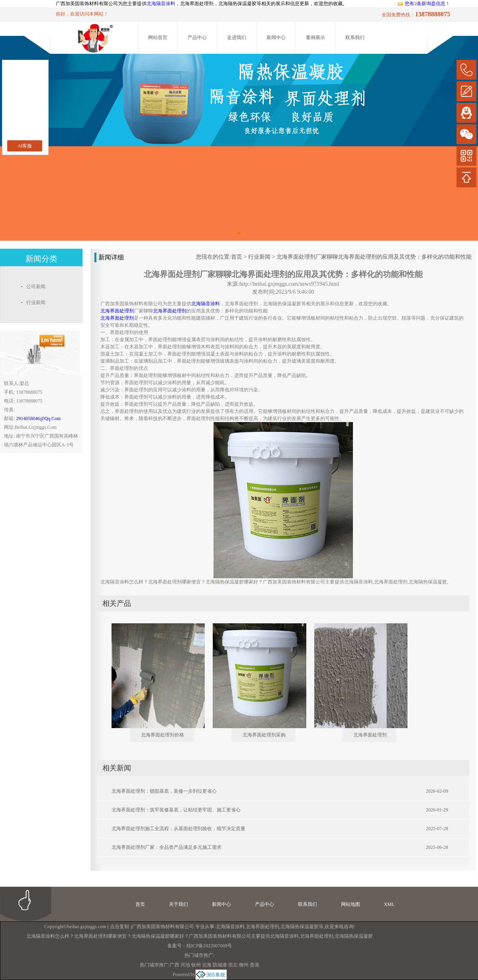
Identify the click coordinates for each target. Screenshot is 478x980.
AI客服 (25, 146)
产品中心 (197, 37)
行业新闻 (259, 257)
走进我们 (237, 37)
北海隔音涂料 (161, 4)
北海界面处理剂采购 (264, 735)
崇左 (233, 965)
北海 (207, 965)
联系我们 (355, 37)
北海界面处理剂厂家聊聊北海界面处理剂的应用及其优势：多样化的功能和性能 (374, 257)
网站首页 (158, 37)
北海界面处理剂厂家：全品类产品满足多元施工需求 (167, 847)
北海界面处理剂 (370, 735)
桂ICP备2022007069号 (209, 946)
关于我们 (178, 904)
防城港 (220, 965)
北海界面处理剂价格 (163, 735)
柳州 (244, 965)
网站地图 (351, 904)
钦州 (196, 965)
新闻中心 (276, 37)
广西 (174, 965)
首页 (237, 257)
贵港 (255, 965)
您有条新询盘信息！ (424, 4)
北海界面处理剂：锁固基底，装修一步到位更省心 (164, 791)
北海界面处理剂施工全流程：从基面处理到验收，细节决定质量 (178, 829)
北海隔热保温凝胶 (300, 927)
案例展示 (315, 37)
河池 (185, 965)
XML (389, 904)
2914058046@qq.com (38, 418)
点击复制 (119, 927)
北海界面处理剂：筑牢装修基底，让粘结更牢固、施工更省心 (176, 810)
